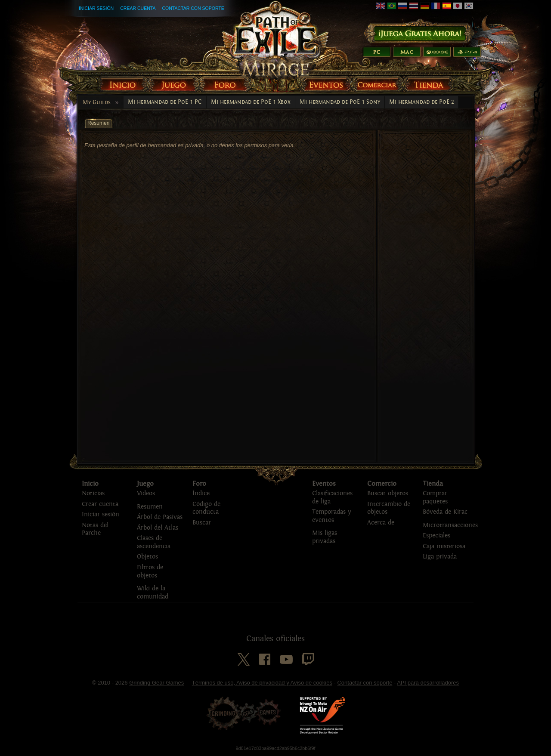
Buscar (202, 523)
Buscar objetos (388, 493)
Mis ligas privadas (325, 537)
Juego (145, 484)
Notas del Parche (95, 529)
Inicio (90, 484)
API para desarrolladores (428, 683)
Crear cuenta (138, 8)
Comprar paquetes (435, 497)
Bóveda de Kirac (445, 512)
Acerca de (381, 523)
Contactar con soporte (193, 8)
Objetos (147, 557)
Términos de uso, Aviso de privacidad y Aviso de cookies (262, 683)
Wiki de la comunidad (153, 592)
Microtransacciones (450, 525)
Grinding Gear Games (156, 683)
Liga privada (440, 557)
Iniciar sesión (96, 8)
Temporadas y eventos (331, 516)
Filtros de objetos (150, 571)
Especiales (436, 535)
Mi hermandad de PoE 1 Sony (340, 102)
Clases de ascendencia (154, 542)
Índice (201, 493)
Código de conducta (206, 508)
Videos (146, 493)
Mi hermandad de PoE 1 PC (165, 102)
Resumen (150, 507)
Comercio (382, 484)
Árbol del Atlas (158, 528)
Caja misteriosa (444, 546)
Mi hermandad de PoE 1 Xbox (251, 102)
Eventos (324, 484)
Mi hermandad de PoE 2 (422, 102)
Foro (199, 484)
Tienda (433, 484)
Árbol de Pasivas (160, 517)
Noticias (93, 493)
